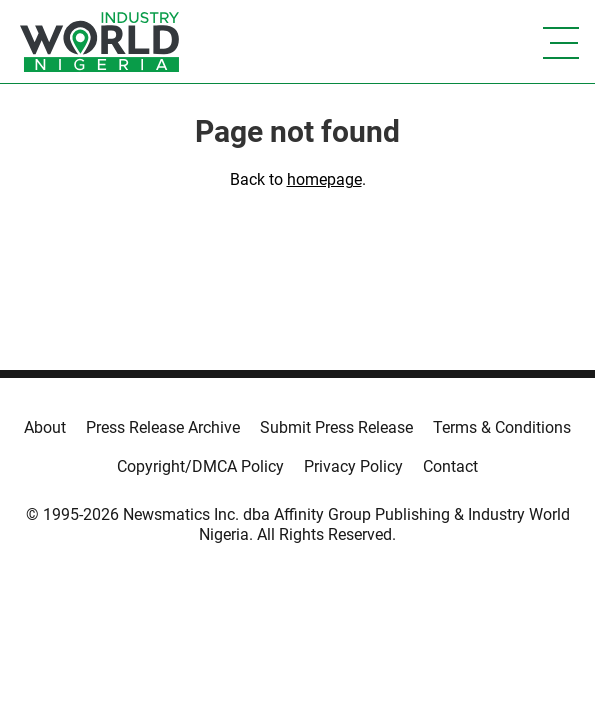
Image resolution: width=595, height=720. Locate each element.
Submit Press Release (336, 427)
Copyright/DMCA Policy (200, 466)
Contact (450, 466)
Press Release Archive (163, 427)
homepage (324, 179)
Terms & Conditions (502, 427)
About (45, 427)
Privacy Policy (353, 466)
